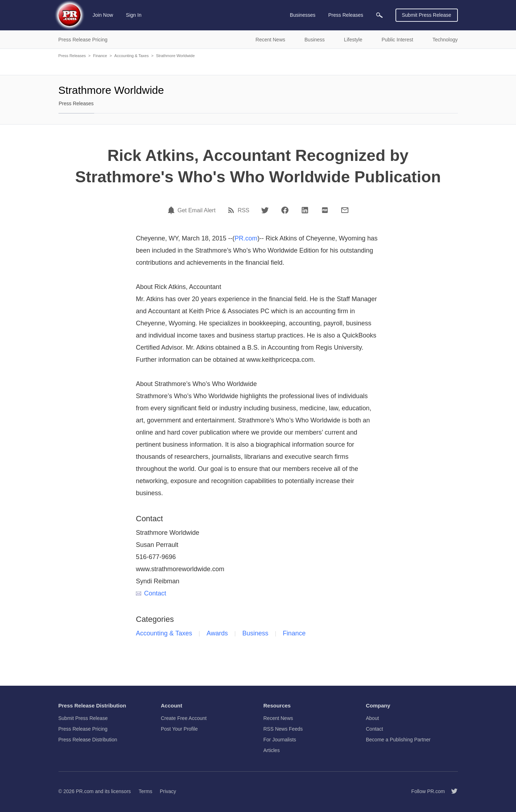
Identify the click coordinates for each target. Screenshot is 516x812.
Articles (272, 750)
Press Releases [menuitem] (346, 15)
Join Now (103, 15)
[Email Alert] (172, 210)
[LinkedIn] (305, 210)
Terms (145, 791)
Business (255, 633)
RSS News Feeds (283, 729)
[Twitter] (265, 210)
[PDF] (325, 210)
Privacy (168, 791)
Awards (217, 633)
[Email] (345, 210)
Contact (151, 593)
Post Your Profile (179, 729)
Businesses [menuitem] (303, 15)
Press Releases (72, 56)
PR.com (246, 238)
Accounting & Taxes (132, 56)
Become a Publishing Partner (398, 740)
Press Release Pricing (83, 729)
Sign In (134, 15)
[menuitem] (379, 15)
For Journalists (280, 740)
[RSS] (232, 210)
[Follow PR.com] (451, 791)
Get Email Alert (197, 210)
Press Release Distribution (88, 740)
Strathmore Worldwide (175, 56)
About (372, 718)
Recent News (278, 718)
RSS (243, 210)
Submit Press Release (427, 15)
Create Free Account (184, 718)
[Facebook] (285, 210)
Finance (100, 56)
